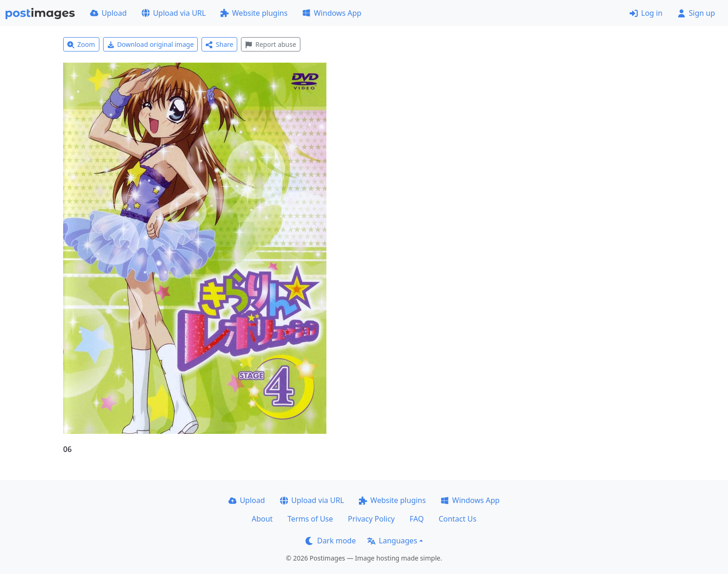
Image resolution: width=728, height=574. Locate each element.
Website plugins (254, 13)
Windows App (332, 13)
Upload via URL (174, 13)
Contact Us (458, 519)
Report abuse (270, 44)
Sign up (696, 13)
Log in (646, 13)
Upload (108, 13)
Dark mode (331, 541)
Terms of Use (310, 519)
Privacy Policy (371, 519)
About (262, 519)
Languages (392, 541)
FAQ (416, 519)
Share (219, 44)
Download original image (151, 44)
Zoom (81, 44)
